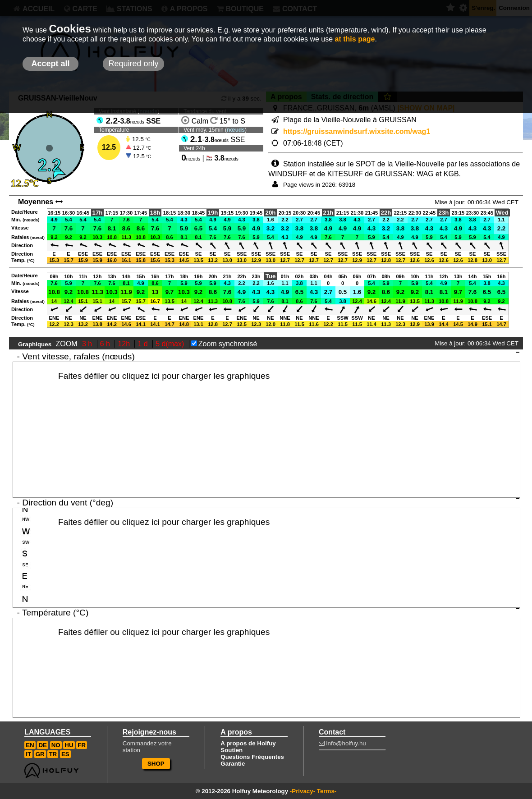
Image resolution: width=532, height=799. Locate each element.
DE (43, 745)
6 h (106, 344)
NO (56, 745)
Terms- (327, 791)
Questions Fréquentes (252, 757)
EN (30, 745)
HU (69, 745)
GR (40, 754)
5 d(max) (171, 344)
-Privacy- (303, 791)
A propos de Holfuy (248, 743)
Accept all (50, 64)
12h (125, 344)
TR (53, 754)
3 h (88, 344)
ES (65, 754)
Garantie (233, 764)
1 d (144, 344)
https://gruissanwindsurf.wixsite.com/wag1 (357, 131)
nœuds (236, 130)
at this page (355, 39)
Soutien (232, 750)
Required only (133, 64)
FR (82, 745)
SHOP (156, 764)
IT (28, 754)
